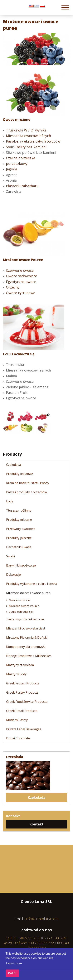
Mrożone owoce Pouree (23, 260)
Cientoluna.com (13, 9)
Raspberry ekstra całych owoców (33, 141)
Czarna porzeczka (21, 158)
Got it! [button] (12, 973)
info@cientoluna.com (42, 919)
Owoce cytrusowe (21, 293)
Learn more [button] (14, 963)
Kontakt (36, 824)
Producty (12, 454)
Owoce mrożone (17, 119)
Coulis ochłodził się (19, 354)
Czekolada (37, 797)
